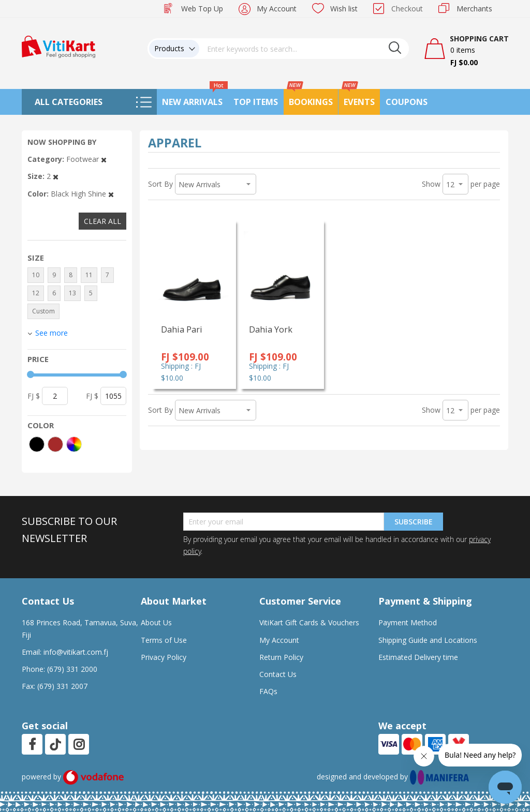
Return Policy (281, 657)
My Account (277, 9)
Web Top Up (202, 9)
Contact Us (278, 674)
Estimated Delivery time (418, 657)
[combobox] (304, 49)
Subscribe (414, 522)
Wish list (344, 9)
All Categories (69, 102)
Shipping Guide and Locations (428, 640)
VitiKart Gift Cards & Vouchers (309, 622)
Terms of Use (164, 640)
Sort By (160, 184)
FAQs (268, 691)
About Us (156, 622)
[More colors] (74, 444)
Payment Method (408, 622)
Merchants (474, 9)
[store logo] (58, 46)
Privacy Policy (164, 657)
